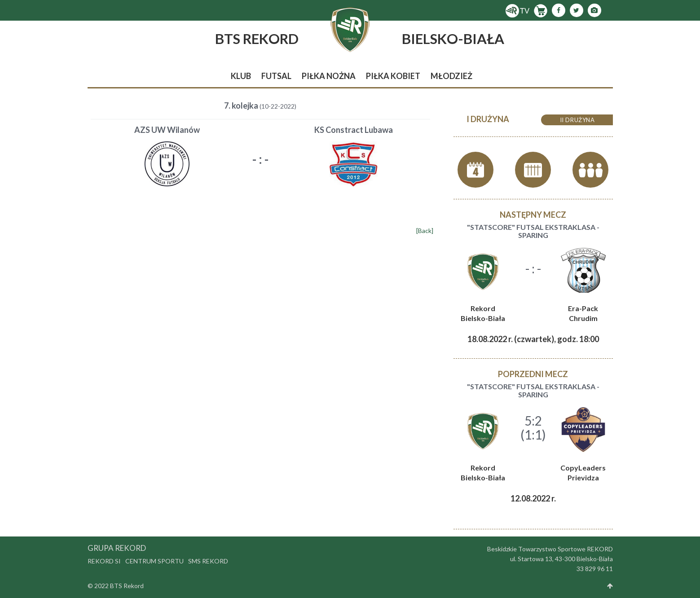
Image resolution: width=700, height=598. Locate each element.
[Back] (425, 231)
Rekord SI (104, 561)
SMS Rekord (208, 561)
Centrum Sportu (154, 561)
